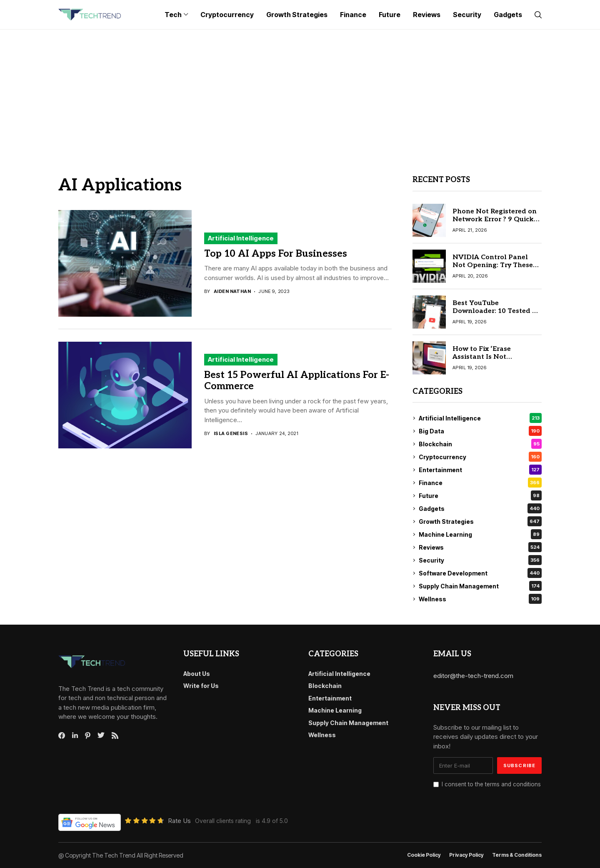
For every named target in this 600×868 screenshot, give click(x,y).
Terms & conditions (517, 855)
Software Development (480, 573)
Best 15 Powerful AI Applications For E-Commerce (297, 381)
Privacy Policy (466, 855)
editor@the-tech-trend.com (473, 676)
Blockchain (480, 444)
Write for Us (201, 686)
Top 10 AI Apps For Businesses (276, 254)
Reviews (480, 547)
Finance (480, 483)
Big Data (480, 431)
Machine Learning (480, 534)
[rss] (115, 735)
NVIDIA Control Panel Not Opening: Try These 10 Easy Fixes (493, 265)
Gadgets (480, 508)
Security (480, 560)
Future (480, 495)
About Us (197, 674)
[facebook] (62, 735)
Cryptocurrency (480, 457)
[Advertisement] (300, 92)
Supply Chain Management (480, 586)
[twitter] (101, 735)
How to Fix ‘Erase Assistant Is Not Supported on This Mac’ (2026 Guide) (493, 361)
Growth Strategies (480, 521)
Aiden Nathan (232, 291)
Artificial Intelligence (241, 238)
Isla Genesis (231, 434)
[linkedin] (75, 735)
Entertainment (480, 470)
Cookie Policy (424, 855)
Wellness (480, 599)
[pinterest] (88, 735)
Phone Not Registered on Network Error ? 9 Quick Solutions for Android (495, 219)
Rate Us (179, 821)
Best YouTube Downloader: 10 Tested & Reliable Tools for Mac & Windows (495, 315)
